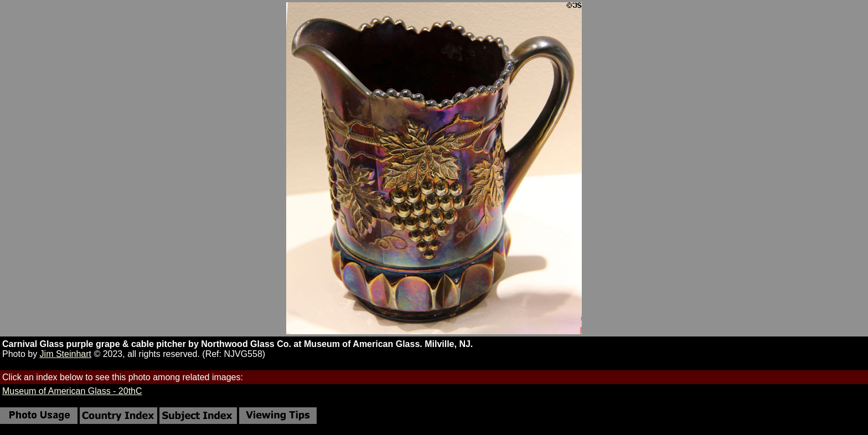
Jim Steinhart (66, 354)
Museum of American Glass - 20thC (72, 391)
